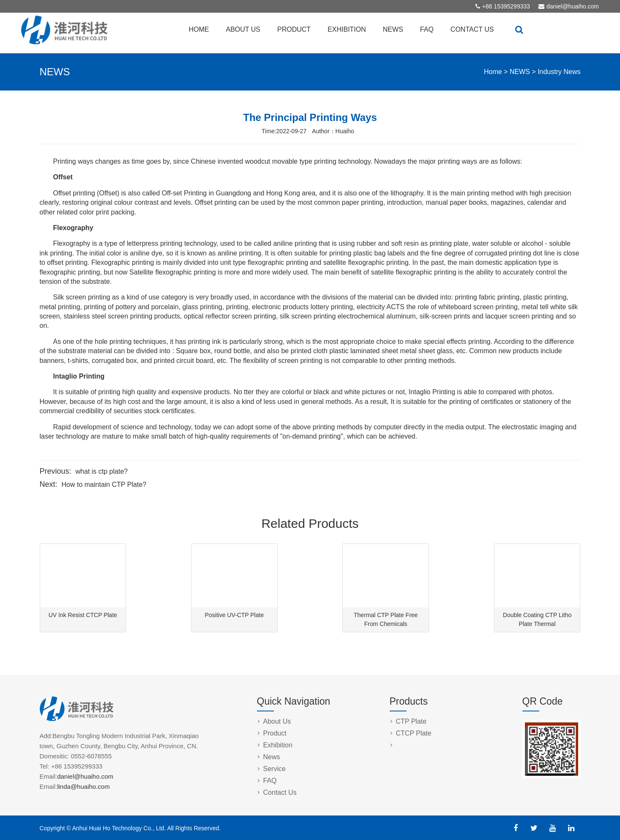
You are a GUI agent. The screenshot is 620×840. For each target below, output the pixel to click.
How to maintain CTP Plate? (104, 485)
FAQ (427, 29)
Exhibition (278, 745)
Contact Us (280, 792)
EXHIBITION (347, 29)
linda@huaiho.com (83, 786)
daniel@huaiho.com (573, 6)
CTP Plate (411, 721)
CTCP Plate (414, 733)
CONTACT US (472, 29)
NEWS (393, 29)
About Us (277, 721)
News (272, 757)
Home (493, 72)
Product (275, 733)
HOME (199, 29)
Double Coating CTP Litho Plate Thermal (537, 619)
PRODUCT (294, 29)
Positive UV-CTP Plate (234, 615)
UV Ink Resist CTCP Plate (83, 615)
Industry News (559, 72)
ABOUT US (243, 29)
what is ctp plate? (102, 471)
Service (274, 769)
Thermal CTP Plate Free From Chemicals (386, 619)
